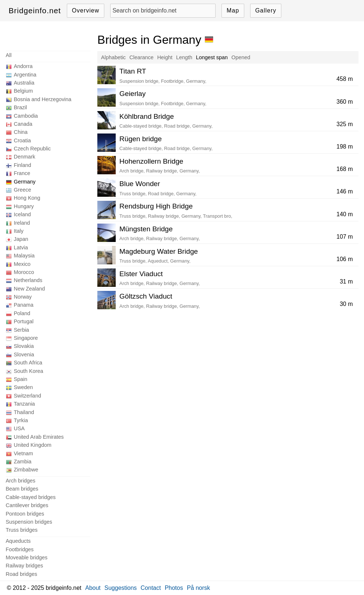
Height (165, 57)
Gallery (266, 10)
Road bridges (22, 574)
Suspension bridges (29, 522)
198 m (345, 147)
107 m (345, 237)
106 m (345, 259)
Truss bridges (22, 530)
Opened (241, 57)
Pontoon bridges (25, 514)
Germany (25, 182)
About (93, 588)
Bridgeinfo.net (35, 10)
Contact (151, 588)
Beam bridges (22, 489)
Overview (86, 10)
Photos (174, 588)
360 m (345, 102)
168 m (345, 169)
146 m (345, 191)
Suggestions (120, 588)
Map (233, 10)
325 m (345, 124)
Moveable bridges (27, 557)
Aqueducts (18, 541)
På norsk (199, 588)
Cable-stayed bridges (31, 497)
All (9, 55)
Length (184, 57)
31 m (346, 282)
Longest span (212, 57)
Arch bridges (21, 481)
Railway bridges (25, 566)
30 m (346, 304)
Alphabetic (113, 57)
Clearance (141, 57)
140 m (345, 214)
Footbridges (20, 549)
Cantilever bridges (27, 505)
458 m (345, 79)
